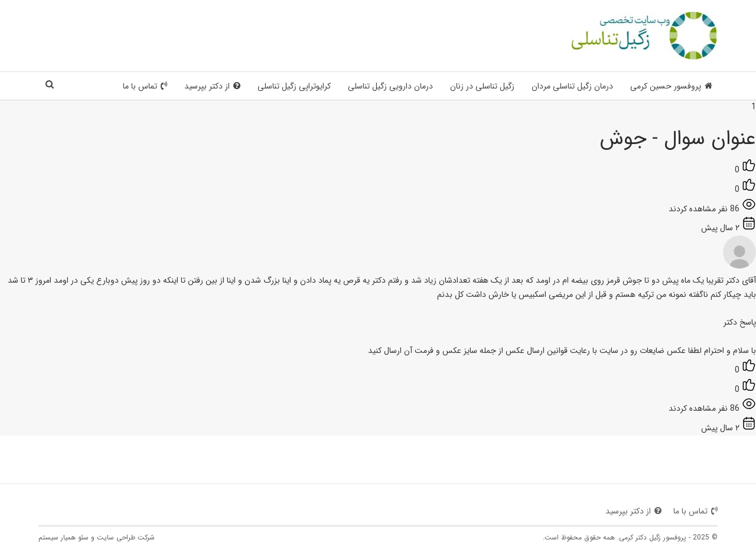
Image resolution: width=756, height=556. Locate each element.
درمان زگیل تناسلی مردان (572, 86)
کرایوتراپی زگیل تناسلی (294, 86)
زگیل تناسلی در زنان (482, 86)
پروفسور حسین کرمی (671, 86)
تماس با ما (145, 86)
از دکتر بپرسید (212, 86)
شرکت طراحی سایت (126, 537)
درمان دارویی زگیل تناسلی (390, 86)
